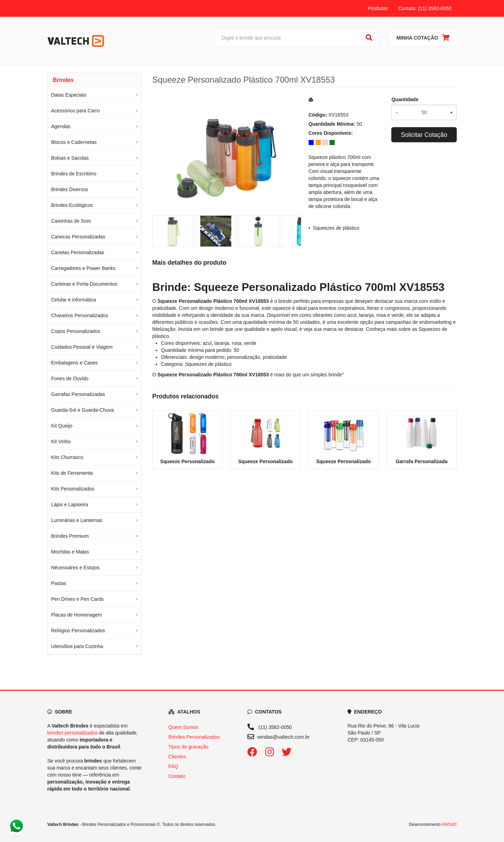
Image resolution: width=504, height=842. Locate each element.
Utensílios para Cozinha (77, 646)
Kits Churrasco (67, 457)
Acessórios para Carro (75, 111)
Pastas (59, 583)
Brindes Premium (70, 536)
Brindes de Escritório (74, 174)
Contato (177, 776)
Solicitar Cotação (424, 135)
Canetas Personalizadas (78, 252)
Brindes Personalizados (194, 737)
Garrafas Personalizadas (78, 394)
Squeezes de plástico (336, 228)
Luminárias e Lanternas (77, 520)
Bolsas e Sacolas (70, 158)
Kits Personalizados (73, 489)
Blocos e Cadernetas (74, 142)
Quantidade (405, 99)
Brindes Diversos (70, 189)
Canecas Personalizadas (78, 237)
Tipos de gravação (188, 747)
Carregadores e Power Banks (83, 268)
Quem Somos (183, 727)
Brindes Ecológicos (72, 205)
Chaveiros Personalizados (80, 315)
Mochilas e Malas (70, 552)
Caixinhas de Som (71, 221)
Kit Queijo (62, 426)
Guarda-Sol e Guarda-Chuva (82, 410)
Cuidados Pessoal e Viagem (82, 347)
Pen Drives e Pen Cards (77, 599)
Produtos (378, 8)
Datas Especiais (69, 95)
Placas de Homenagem (77, 615)
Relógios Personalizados (78, 631)
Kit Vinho (61, 441)
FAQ (173, 766)
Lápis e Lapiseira (70, 504)
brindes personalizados (72, 733)
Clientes (177, 757)
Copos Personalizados (76, 331)
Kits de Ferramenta (72, 473)
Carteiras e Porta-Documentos (84, 284)
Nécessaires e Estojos (75, 568)
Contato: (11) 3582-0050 (425, 8)
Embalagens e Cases (74, 363)
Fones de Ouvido (70, 378)
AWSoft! (449, 824)
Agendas (61, 126)
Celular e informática (73, 300)
